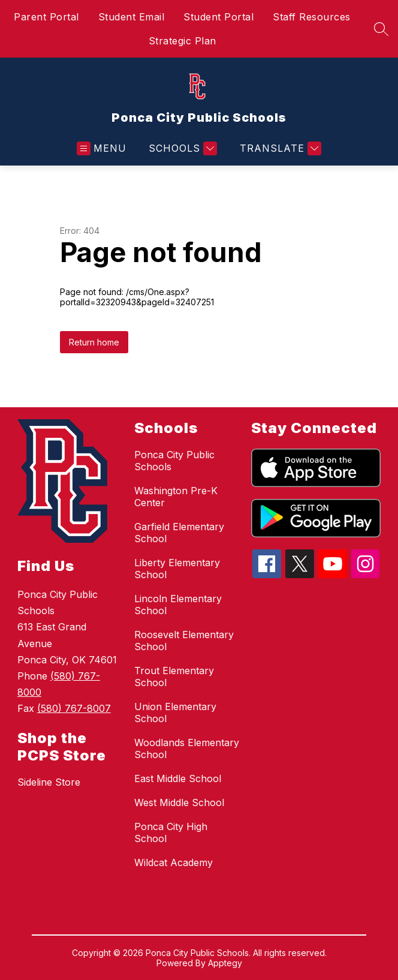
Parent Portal (46, 17)
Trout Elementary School (174, 677)
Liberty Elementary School (177, 569)
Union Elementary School (175, 713)
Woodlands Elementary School (187, 748)
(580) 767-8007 (74, 708)
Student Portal (218, 17)
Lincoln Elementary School (178, 605)
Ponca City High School (171, 832)
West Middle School (179, 802)
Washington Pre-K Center (176, 497)
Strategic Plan (183, 41)
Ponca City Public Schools (174, 461)
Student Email (132, 17)
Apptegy (225, 963)
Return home (94, 342)
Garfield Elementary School (179, 533)
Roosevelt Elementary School (184, 641)
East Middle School (178, 778)
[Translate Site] (279, 148)
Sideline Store (49, 782)
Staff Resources (312, 17)
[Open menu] (102, 148)
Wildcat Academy (174, 862)
